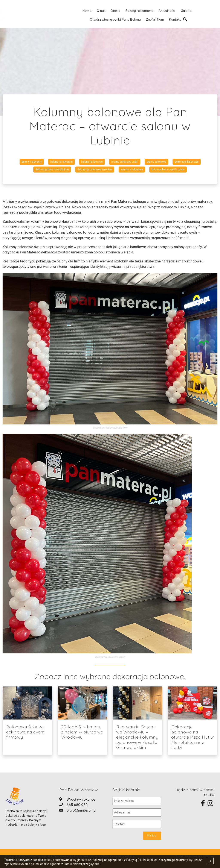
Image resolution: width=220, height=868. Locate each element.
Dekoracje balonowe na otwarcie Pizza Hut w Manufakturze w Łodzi (192, 737)
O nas (101, 11)
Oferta (115, 11)
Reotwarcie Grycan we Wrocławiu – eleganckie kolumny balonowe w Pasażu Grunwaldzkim (137, 737)
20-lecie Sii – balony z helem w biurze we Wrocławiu (82, 732)
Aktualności (167, 11)
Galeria (186, 11)
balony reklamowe (92, 162)
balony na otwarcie (61, 162)
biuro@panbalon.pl (81, 810)
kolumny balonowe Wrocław (168, 170)
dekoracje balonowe (187, 162)
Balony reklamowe (139, 11)
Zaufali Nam (155, 19)
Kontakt (175, 19)
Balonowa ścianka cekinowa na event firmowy (25, 732)
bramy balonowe (156, 162)
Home (87, 11)
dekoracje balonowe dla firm (52, 170)
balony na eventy (32, 162)
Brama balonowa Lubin (125, 162)
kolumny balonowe (132, 170)
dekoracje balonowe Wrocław (95, 170)
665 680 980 (77, 805)
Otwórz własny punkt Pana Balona (115, 19)
